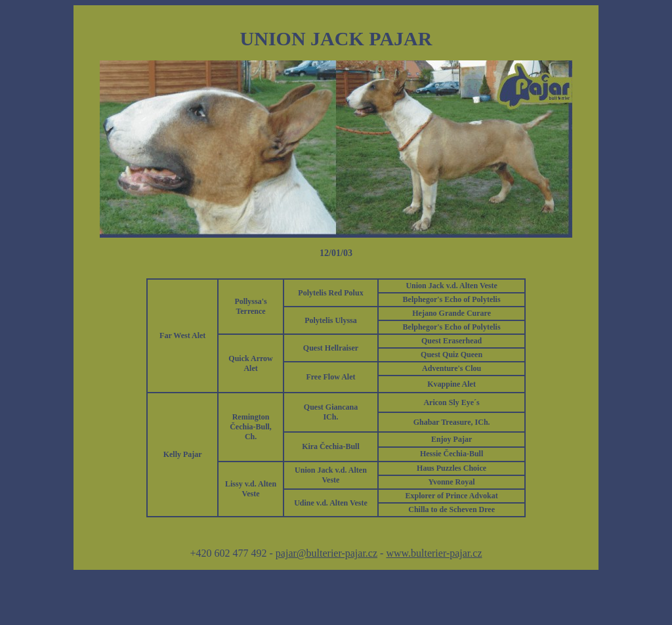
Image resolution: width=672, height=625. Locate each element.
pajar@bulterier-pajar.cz (326, 553)
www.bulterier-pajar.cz (434, 553)
